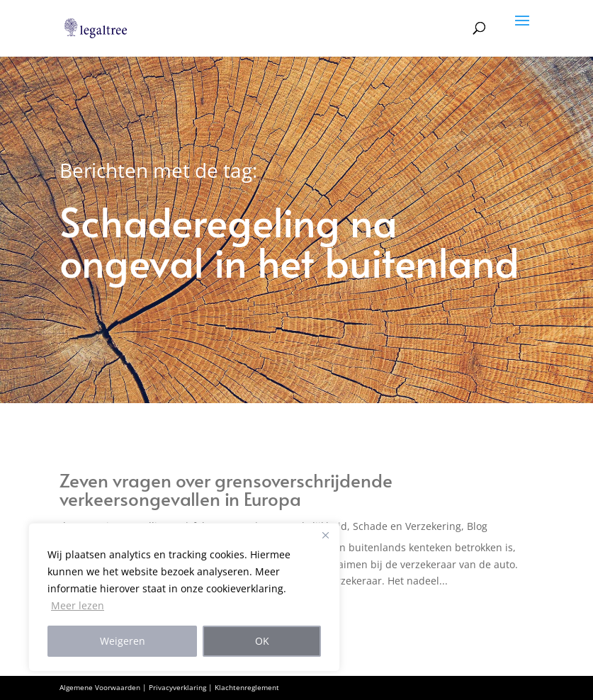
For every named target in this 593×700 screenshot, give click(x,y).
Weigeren (123, 641)
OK (262, 641)
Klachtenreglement (247, 687)
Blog (477, 526)
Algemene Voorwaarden (100, 687)
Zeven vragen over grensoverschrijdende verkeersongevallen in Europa (226, 489)
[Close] (325, 535)
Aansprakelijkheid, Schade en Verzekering (362, 526)
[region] (184, 597)
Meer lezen (78, 605)
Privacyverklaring (177, 687)
